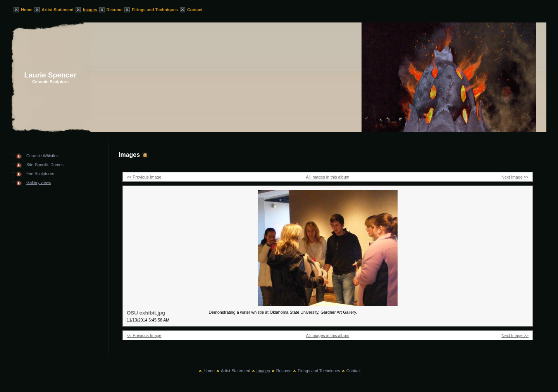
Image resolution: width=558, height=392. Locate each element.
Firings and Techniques (155, 10)
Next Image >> (515, 177)
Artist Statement (58, 10)
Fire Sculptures (40, 174)
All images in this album (328, 177)
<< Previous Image (144, 177)
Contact (195, 10)
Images (90, 10)
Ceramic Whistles (42, 156)
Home (27, 10)
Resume (115, 10)
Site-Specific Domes (45, 165)
